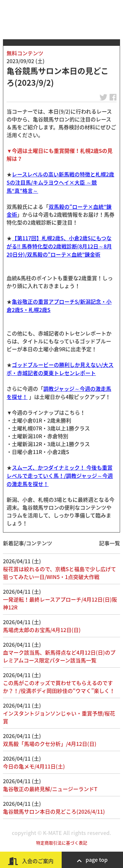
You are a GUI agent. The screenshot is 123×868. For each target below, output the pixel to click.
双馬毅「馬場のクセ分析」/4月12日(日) (50, 744)
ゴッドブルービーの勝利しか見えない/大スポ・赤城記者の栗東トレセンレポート (60, 369)
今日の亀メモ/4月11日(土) (34, 766)
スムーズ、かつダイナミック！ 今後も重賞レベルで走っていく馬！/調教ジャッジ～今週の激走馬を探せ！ (60, 476)
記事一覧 (110, 543)
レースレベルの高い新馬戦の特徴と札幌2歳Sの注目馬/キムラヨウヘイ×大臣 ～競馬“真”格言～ (60, 182)
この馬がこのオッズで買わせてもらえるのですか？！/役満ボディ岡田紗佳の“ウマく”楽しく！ (59, 687)
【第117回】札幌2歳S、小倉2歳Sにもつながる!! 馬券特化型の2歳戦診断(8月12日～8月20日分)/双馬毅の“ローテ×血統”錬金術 (59, 246)
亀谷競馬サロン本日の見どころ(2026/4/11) (54, 811)
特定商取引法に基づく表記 (62, 843)
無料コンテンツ (25, 53)
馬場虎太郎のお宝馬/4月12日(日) (42, 630)
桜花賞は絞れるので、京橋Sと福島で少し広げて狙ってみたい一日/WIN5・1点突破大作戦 (60, 573)
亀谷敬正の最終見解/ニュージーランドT (50, 789)
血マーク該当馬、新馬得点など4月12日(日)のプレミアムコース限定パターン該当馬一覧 (59, 656)
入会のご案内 (31, 861)
